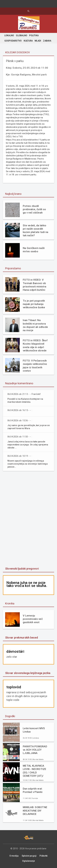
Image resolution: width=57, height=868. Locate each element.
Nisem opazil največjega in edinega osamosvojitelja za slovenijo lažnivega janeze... (28, 464)
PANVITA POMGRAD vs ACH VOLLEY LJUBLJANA (35, 750)
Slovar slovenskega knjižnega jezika (28, 673)
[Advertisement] (29, 519)
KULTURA (28, 41)
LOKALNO (9, 35)
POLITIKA (34, 35)
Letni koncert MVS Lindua (34, 730)
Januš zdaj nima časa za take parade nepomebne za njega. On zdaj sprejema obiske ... (28, 445)
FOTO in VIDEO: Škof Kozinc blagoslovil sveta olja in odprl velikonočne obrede (35, 345)
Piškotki (44, 856)
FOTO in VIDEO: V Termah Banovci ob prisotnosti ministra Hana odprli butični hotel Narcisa (35, 285)
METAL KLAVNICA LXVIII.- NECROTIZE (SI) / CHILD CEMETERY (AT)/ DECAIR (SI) (35, 771)
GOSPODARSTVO (13, 41)
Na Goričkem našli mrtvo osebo (34, 250)
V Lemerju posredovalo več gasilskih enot (33, 619)
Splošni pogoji (29, 856)
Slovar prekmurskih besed (22, 638)
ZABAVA (47, 41)
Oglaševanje (28, 861)
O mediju (14, 856)
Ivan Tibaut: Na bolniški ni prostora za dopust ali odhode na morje (35, 325)
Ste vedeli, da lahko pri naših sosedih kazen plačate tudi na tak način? (35, 230)
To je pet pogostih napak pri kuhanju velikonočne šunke (34, 304)
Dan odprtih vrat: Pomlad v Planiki (33, 790)
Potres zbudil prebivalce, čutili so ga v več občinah (34, 209)
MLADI (38, 41)
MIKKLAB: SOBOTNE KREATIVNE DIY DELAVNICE (35, 811)
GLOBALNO (22, 35)
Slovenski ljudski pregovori (22, 569)
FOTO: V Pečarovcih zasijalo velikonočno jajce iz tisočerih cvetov (35, 366)
